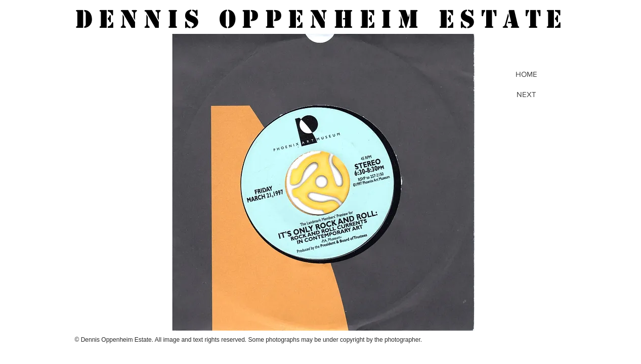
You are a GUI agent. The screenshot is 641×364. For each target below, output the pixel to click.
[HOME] (527, 74)
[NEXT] (527, 94)
